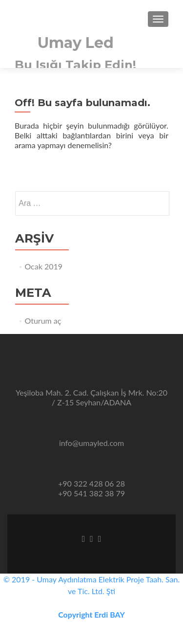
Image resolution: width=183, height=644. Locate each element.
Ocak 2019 (43, 266)
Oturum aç (43, 321)
